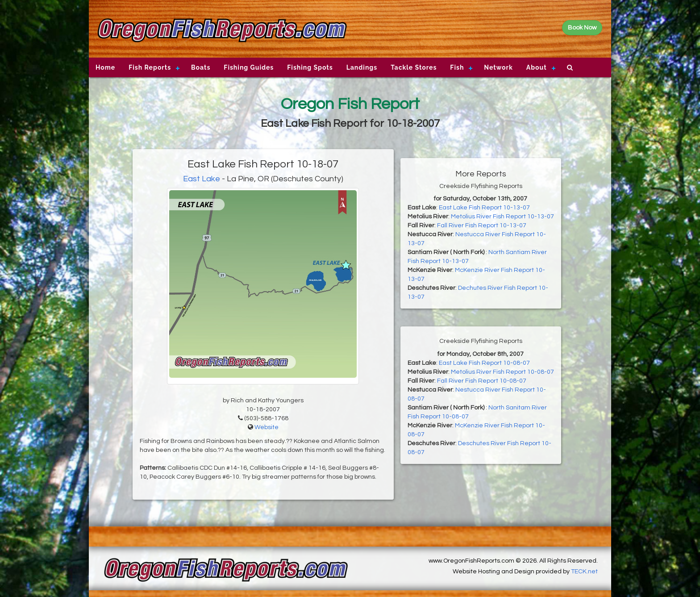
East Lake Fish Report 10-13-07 (484, 208)
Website (267, 427)
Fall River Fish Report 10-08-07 (482, 381)
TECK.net (584, 572)
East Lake (202, 179)
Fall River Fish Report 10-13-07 (482, 225)
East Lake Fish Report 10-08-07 (484, 363)
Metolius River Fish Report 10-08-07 (502, 372)
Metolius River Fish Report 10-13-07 (502, 217)
